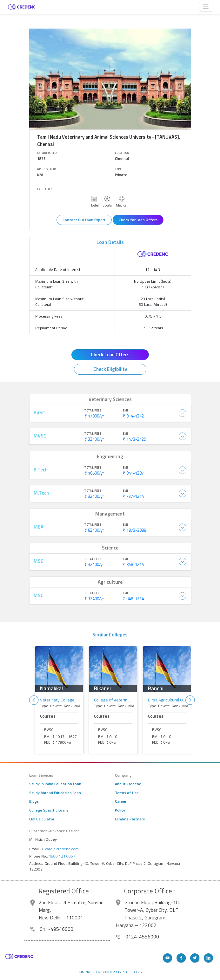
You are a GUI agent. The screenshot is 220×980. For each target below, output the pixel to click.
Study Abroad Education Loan (55, 793)
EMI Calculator (42, 819)
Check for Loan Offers (138, 220)
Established (47, 153)
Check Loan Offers (110, 355)
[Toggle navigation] (206, 7)
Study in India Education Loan (55, 784)
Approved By (47, 169)
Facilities (45, 189)
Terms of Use (127, 793)
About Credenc (128, 784)
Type (118, 169)
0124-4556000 (137, 937)
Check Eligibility (110, 369)
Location (122, 153)
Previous (34, 700)
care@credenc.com (62, 849)
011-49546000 (52, 929)
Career (121, 801)
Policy (120, 810)
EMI (126, 411)
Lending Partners (130, 819)
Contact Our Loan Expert (84, 220)
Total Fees (93, 411)
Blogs (34, 801)
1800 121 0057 (62, 856)
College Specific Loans (49, 810)
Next (190, 700)
